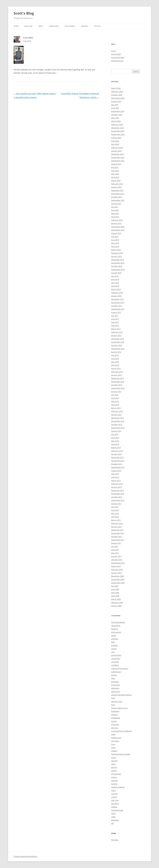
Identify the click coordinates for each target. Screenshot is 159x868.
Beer (41, 26)
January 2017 (116, 335)
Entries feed (116, 54)
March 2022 (116, 180)
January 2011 (116, 556)
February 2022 (117, 184)
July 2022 (115, 167)
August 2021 (116, 204)
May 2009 (115, 593)
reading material (118, 787)
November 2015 (118, 382)
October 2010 (117, 560)
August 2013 (116, 471)
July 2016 (115, 355)
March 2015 (116, 408)
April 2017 (115, 326)
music (114, 757)
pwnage (114, 780)
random (114, 784)
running (114, 794)
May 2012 (115, 513)
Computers (54, 26)
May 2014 (115, 441)
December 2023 (117, 128)
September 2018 (118, 270)
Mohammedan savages (121, 754)
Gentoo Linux (117, 701)
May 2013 (115, 474)
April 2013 (115, 477)
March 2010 (116, 566)
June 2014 (115, 438)
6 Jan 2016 (27, 41)
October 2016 (117, 345)
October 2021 (117, 197)
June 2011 (115, 550)
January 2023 (116, 151)
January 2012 (116, 527)
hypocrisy (115, 724)
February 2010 (117, 570)
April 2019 (115, 246)
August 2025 (116, 101)
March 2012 (116, 520)
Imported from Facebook (121, 731)
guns (113, 705)
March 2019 (116, 250)
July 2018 (115, 276)
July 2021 (115, 207)
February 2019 (117, 253)
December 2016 (117, 339)
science (114, 797)
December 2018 (117, 260)
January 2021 (116, 223)
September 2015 (118, 388)
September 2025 (118, 98)
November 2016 (118, 342)
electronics (116, 691)
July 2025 (115, 105)
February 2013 (117, 484)
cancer (114, 649)
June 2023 (115, 141)
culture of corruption (120, 668)
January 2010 (116, 573)
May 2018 (115, 283)
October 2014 (117, 424)
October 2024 (117, 115)
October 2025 (117, 95)
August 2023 (116, 138)
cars (113, 652)
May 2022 (115, 174)
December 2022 (117, 154)
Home (16, 26)
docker (114, 675)
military (114, 751)
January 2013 (116, 487)
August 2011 (116, 543)
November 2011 (118, 533)
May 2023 (115, 144)
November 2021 (118, 194)
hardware (115, 711)
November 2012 (118, 494)
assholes (115, 639)
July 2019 (115, 237)
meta (113, 748)
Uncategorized (117, 810)
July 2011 (115, 546)
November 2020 (118, 227)
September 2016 (118, 349)
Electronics (70, 26)
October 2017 (117, 306)
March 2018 (116, 289)
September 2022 (118, 161)
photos (114, 767)
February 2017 (117, 332)
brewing (114, 645)
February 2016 (117, 372)
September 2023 (118, 134)
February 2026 (117, 91)
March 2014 (116, 448)
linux (113, 744)
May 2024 (115, 118)
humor (114, 721)
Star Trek (115, 800)
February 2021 (117, 220)
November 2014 (118, 421)
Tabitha (114, 807)
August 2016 (116, 352)
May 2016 (115, 362)
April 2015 (115, 405)
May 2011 (115, 553)
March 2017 (116, 329)
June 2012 (115, 510)
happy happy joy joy (119, 708)
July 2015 (115, 395)
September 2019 (118, 230)
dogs (113, 678)
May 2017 (115, 322)
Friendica (115, 840)
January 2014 (116, 454)
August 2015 (116, 391)
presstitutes (116, 774)
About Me (28, 26)
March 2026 (116, 88)
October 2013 (117, 464)
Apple (114, 635)
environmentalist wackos (121, 695)
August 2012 (116, 504)
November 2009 (118, 579)
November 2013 (118, 461)
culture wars (116, 672)
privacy (114, 777)
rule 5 (113, 790)
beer (113, 642)
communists (116, 655)
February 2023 (117, 148)
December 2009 (117, 576)
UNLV (114, 813)
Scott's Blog (24, 13)
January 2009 (116, 606)
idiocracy (115, 728)
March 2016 (116, 368)
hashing (114, 715)
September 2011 (118, 540)
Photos (97, 26)
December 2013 (117, 457)
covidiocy (115, 665)
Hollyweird (116, 718)
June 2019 (115, 240)
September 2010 (118, 563)
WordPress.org (117, 61)
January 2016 (116, 375)
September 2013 (118, 467)
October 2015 (117, 385)
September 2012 (118, 500)
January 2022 (116, 187)
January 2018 (116, 296)
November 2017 (118, 302)
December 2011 (117, 530)
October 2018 (117, 266)
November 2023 (118, 131)
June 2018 (115, 279)
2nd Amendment (118, 622)
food (113, 698)
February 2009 (117, 602)
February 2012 (117, 523)
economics (116, 685)
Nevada (114, 761)
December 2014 (117, 418)
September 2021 (118, 200)
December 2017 (117, 299)
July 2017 (115, 316)
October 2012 (117, 497)
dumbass (115, 682)
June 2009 (115, 589)
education (115, 688)
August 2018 (116, 273)
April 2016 (115, 365)
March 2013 (116, 480)
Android (114, 629)
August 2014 (116, 431)
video (113, 817)
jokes (113, 734)
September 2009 (118, 583)
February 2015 (117, 411)
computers (116, 659)
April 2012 (115, 517)
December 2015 (117, 378)
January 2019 (116, 256)
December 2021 (117, 190)
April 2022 (115, 177)
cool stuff (115, 662)
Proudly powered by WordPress (26, 856)
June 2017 (115, 319)
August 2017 (116, 312)
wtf (112, 823)
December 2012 (117, 490)
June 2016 (115, 359)
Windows (115, 820)
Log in (114, 51)
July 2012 (115, 507)
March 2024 (116, 121)
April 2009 (115, 596)
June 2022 (115, 171)
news (113, 764)
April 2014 (115, 444)
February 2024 (117, 124)
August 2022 (116, 164)
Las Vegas (115, 741)
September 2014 (118, 428)
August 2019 (116, 233)
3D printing (116, 626)
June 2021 (115, 210)
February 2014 (117, 451)
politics (114, 771)
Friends (85, 26)
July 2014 (115, 434)
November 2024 (118, 111)
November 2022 (118, 157)
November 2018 (118, 263)
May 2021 (115, 213)
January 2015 (116, 415)
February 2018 (117, 293)
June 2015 (115, 398)
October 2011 (117, 537)
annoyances (116, 632)
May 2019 (115, 243)
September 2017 (118, 309)
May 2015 (115, 401)
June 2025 (115, 108)
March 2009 (116, 599)
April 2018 (115, 286)
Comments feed (118, 57)
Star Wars (115, 804)
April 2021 (115, 217)
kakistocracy (116, 738)
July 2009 (115, 586)
